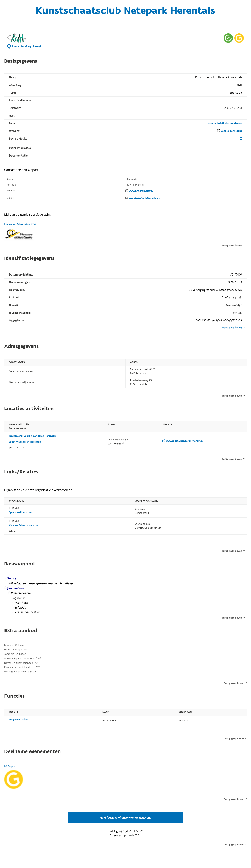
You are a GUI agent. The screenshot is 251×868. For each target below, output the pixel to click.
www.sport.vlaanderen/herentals (183, 441)
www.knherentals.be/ (141, 191)
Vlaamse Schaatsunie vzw (20, 224)
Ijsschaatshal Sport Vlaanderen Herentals (32, 436)
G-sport (10, 766)
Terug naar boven (233, 245)
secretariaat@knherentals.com (225, 123)
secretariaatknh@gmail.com (144, 198)
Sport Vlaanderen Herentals (25, 442)
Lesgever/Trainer (19, 720)
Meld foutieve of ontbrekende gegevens (125, 818)
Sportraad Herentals (21, 512)
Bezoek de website (231, 131)
